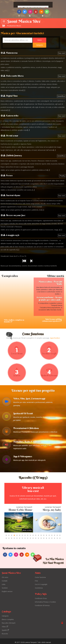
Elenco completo (8, 617)
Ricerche (5, 631)
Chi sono (5, 576)
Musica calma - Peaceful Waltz (50, 278)
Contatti (5, 579)
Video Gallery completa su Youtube (14, 316)
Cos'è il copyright (41, 583)
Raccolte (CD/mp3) (9, 621)
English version (7, 590)
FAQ (36, 579)
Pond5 (62, 171)
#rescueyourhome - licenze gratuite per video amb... (49, 294)
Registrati (33, 16)
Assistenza (39, 586)
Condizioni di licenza (42, 604)
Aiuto (45, 16)
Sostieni (5, 586)
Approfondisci (55, 334)
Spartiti (5, 628)
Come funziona (40, 576)
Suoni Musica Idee (33, 23)
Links (4, 583)
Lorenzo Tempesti (31, 640)
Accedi (21, 16)
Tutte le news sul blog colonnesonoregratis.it (52, 315)
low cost (62, 48)
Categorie (5, 614)
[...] (8, 66)
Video (5, 624)
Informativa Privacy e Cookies (45, 600)
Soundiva (61, 91)
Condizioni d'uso (41, 597)
